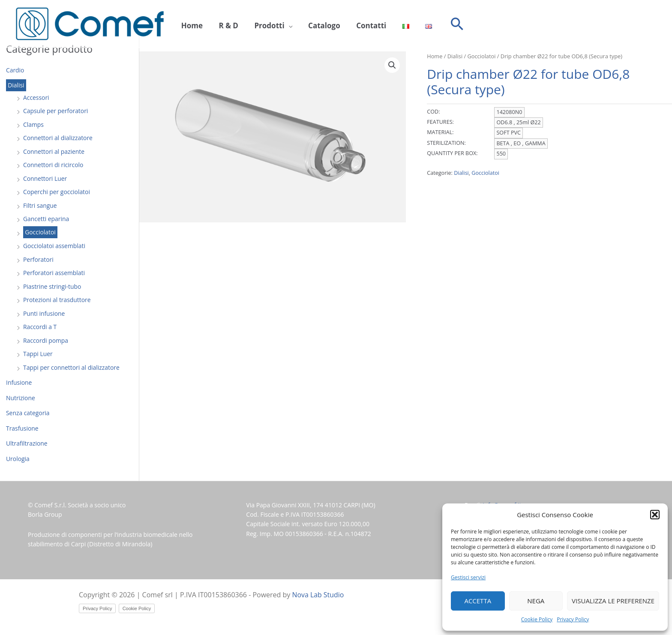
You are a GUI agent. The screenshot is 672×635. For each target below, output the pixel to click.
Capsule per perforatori (56, 111)
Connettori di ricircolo (54, 165)
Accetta (478, 601)
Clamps (33, 124)
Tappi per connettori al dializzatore (72, 367)
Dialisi (16, 85)
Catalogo (313, 24)
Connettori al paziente (54, 151)
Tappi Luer (38, 354)
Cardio (15, 70)
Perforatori (38, 259)
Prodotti (261, 24)
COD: (433, 112)
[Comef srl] (90, 23)
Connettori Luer (45, 178)
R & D (223, 24)
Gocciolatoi (40, 232)
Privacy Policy (573, 619)
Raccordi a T (40, 327)
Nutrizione (21, 398)
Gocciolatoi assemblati (54, 246)
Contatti (357, 24)
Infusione (19, 382)
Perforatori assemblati (54, 273)
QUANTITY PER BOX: (452, 153)
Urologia (18, 459)
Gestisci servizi (468, 577)
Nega (536, 601)
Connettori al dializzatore (58, 138)
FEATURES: (440, 122)
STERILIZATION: (446, 143)
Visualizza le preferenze (613, 601)
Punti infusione (44, 313)
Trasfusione (22, 428)
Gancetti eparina (46, 219)
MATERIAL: (440, 132)
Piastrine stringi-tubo (52, 286)
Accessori (36, 97)
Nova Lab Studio (318, 595)
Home (190, 24)
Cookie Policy (537, 619)
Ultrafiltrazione (27, 443)
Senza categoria (28, 413)
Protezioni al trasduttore (57, 300)
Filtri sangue (40, 205)
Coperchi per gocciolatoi (57, 192)
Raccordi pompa (46, 340)
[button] (655, 515)
